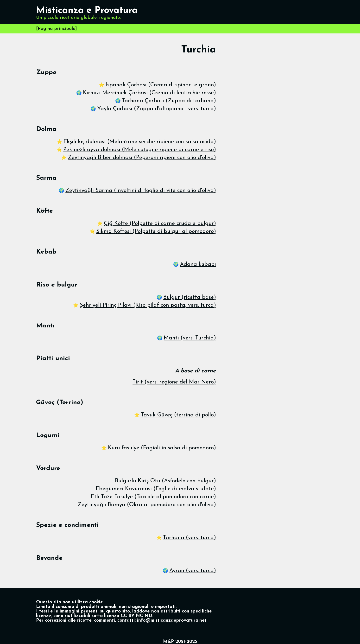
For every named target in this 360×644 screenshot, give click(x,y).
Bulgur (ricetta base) (190, 297)
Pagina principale (57, 29)
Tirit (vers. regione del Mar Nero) (174, 382)
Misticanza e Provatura (87, 11)
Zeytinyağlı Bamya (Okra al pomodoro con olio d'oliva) (147, 505)
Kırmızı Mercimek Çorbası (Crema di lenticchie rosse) (149, 93)
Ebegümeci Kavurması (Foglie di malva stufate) (156, 489)
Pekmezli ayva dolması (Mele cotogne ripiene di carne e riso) (140, 150)
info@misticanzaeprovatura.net (172, 621)
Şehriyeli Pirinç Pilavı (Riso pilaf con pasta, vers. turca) (148, 305)
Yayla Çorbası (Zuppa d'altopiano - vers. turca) (157, 109)
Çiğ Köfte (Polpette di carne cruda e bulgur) (160, 224)
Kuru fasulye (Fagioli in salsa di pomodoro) (162, 448)
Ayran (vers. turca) (193, 571)
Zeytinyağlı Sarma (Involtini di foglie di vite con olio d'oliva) (141, 191)
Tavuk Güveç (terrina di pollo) (178, 415)
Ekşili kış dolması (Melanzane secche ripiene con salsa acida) (140, 142)
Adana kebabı (198, 265)
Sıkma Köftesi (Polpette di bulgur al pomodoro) (156, 232)
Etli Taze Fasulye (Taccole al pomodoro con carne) (153, 497)
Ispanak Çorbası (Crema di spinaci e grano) (161, 85)
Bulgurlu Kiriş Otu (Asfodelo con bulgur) (165, 481)
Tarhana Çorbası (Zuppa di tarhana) (169, 101)
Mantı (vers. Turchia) (190, 338)
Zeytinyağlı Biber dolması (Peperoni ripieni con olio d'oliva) (142, 158)
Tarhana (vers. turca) (189, 538)
